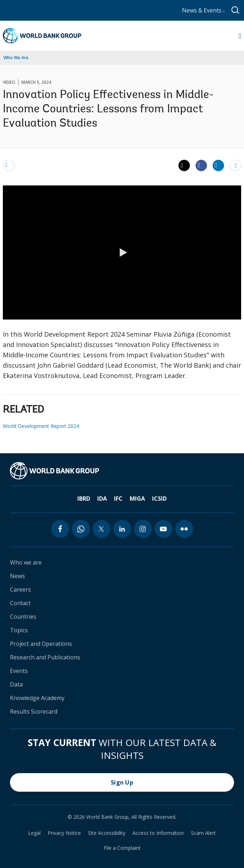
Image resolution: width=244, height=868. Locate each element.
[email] (9, 165)
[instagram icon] (143, 529)
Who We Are (16, 58)
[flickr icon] (184, 529)
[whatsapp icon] (81, 529)
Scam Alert (203, 833)
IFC (118, 499)
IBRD (84, 499)
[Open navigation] (240, 36)
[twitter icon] (102, 529)
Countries (23, 617)
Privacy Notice (64, 833)
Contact (20, 603)
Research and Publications (45, 657)
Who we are (26, 562)
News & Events (203, 10)
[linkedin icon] (122, 529)
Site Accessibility (107, 833)
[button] (122, 252)
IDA (102, 499)
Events (19, 671)
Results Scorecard (34, 711)
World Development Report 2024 (41, 426)
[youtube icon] (163, 529)
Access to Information (158, 833)
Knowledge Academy (37, 698)
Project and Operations (41, 644)
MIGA (137, 499)
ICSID (159, 499)
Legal (34, 833)
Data (16, 684)
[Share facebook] (201, 165)
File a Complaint (122, 848)
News (17, 576)
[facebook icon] (60, 529)
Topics (19, 630)
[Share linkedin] (218, 165)
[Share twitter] (184, 165)
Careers (20, 589)
